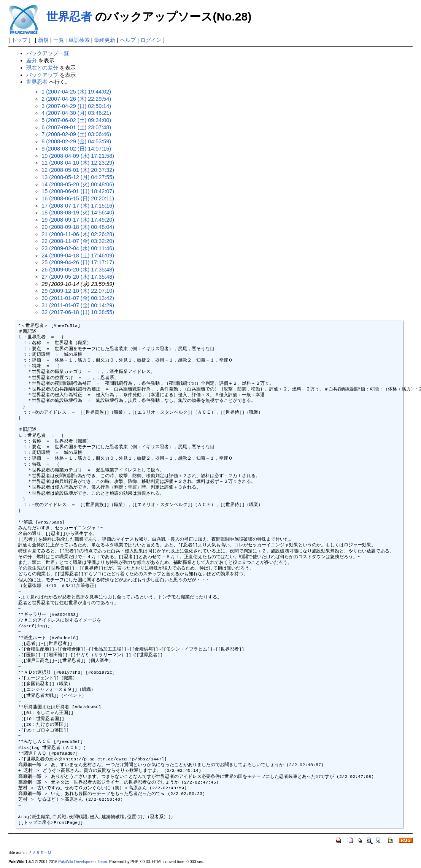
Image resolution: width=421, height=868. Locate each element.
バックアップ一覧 (48, 53)
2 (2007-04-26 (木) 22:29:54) (76, 99)
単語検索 (79, 40)
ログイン (151, 40)
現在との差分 (42, 68)
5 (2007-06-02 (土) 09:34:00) (76, 120)
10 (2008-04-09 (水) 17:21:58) (78, 156)
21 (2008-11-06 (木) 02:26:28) (78, 234)
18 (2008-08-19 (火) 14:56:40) (78, 213)
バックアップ (42, 75)
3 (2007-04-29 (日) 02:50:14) (76, 106)
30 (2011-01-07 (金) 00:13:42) (78, 298)
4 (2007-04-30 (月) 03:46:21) (76, 113)
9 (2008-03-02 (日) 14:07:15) (76, 149)
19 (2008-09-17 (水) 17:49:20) (78, 220)
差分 (32, 60)
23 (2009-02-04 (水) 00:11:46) (78, 248)
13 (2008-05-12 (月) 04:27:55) (78, 177)
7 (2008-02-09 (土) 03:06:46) (76, 134)
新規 (43, 40)
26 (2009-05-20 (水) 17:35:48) (78, 270)
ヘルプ (128, 40)
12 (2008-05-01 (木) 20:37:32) (78, 170)
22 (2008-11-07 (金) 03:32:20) (78, 241)
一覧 (59, 40)
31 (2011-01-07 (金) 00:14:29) (78, 305)
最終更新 (105, 40)
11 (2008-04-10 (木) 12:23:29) (78, 163)
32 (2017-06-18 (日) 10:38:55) (78, 312)
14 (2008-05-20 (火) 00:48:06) (78, 184)
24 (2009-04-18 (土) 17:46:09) (78, 255)
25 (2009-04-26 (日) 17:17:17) (78, 262)
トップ (19, 40)
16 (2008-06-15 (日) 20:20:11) (78, 198)
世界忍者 (69, 17)
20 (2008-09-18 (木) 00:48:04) (78, 227)
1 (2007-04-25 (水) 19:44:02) (76, 92)
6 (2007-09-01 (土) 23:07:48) (76, 127)
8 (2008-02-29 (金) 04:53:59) (76, 141)
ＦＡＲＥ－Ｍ (40, 853)
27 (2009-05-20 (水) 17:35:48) (78, 277)
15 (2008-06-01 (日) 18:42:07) (78, 191)
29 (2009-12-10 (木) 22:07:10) (78, 291)
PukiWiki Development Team (83, 862)
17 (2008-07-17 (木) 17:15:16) (78, 206)
